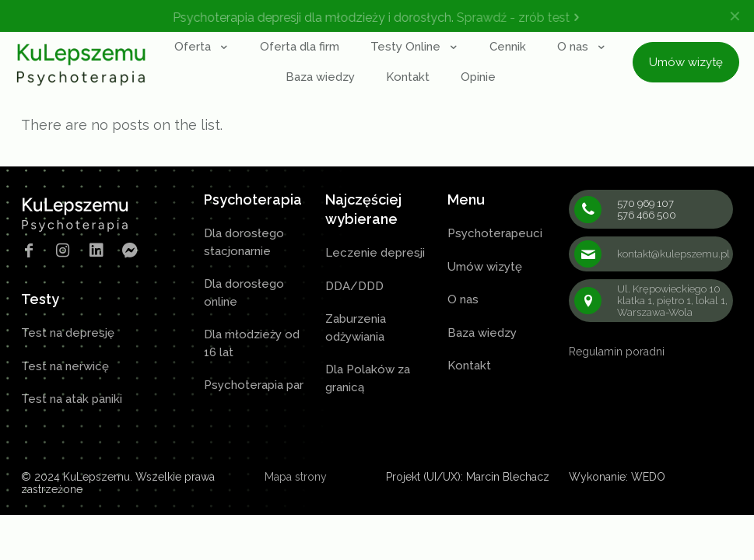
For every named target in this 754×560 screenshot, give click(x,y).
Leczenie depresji (375, 253)
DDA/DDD (354, 286)
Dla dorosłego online (244, 293)
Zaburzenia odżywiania (356, 328)
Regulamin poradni (617, 352)
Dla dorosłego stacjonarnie (244, 242)
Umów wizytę (485, 267)
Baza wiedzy (482, 333)
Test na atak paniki (72, 399)
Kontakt (469, 366)
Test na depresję (68, 333)
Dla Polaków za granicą (368, 378)
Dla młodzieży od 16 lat (252, 343)
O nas (463, 299)
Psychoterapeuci (495, 233)
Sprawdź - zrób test (521, 17)
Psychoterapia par (254, 385)
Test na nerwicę (65, 366)
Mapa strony (296, 477)
